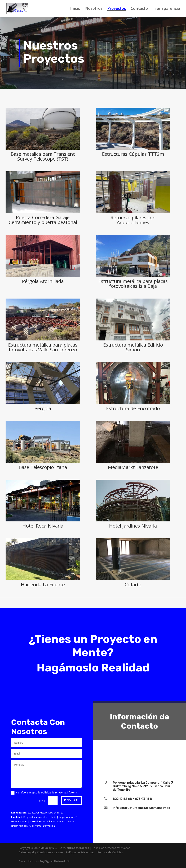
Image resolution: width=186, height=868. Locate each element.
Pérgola (43, 408)
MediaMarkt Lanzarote (133, 467)
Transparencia (166, 9)
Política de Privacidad (80, 852)
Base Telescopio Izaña (43, 467)
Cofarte (133, 584)
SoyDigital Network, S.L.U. (57, 861)
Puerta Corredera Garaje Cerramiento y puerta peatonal (43, 220)
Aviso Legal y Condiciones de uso (41, 852)
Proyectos (117, 9)
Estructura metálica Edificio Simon (133, 347)
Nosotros (94, 9)
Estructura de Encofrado (133, 408)
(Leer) (73, 793)
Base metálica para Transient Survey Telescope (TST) (43, 156)
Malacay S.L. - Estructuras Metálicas (65, 848)
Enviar (71, 800)
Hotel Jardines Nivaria (133, 526)
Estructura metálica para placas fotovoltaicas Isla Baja (133, 284)
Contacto (139, 9)
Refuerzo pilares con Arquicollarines (133, 220)
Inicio (75, 9)
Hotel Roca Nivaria (43, 526)
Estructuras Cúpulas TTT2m (133, 154)
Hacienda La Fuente (43, 584)
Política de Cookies (110, 852)
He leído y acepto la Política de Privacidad (44, 793)
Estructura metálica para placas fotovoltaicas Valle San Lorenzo (43, 347)
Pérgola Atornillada (43, 281)
